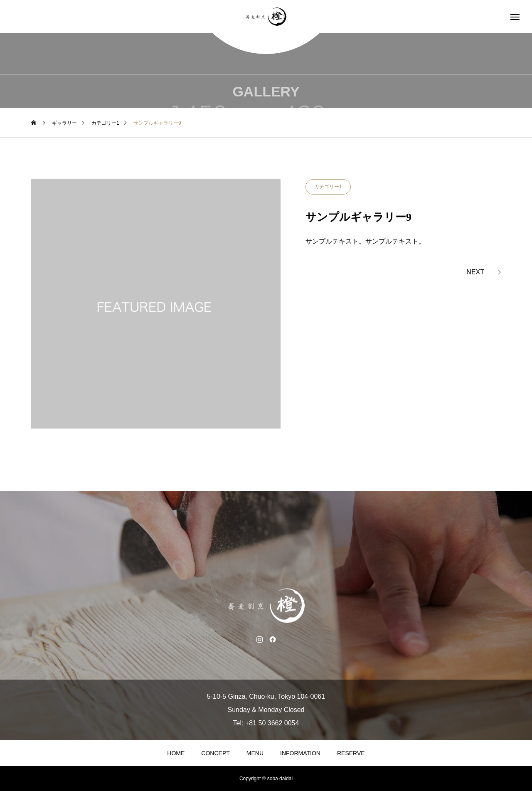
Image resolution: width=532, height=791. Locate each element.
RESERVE (351, 753)
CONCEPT (215, 753)
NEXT (475, 272)
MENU (255, 753)
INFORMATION (300, 753)
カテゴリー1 (328, 187)
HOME (176, 753)
